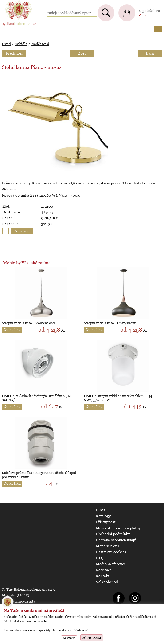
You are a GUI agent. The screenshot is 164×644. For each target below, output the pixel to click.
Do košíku (12, 330)
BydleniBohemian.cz (18, 2)
